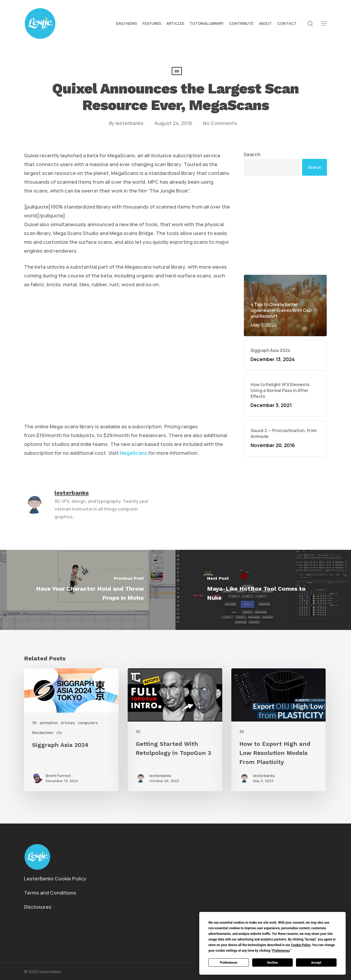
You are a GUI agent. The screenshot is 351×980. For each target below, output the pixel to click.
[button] (324, 24)
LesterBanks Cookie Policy (55, 879)
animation (49, 723)
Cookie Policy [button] (301, 945)
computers (88, 723)
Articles (68, 723)
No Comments (220, 123)
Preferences (229, 963)
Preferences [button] (281, 951)
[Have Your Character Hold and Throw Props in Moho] (88, 590)
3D (177, 71)
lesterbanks (130, 123)
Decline (272, 963)
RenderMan (43, 733)
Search (252, 154)
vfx (59, 733)
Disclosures (38, 907)
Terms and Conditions (50, 893)
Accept (316, 963)
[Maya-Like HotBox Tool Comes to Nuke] (263, 590)
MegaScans (133, 453)
